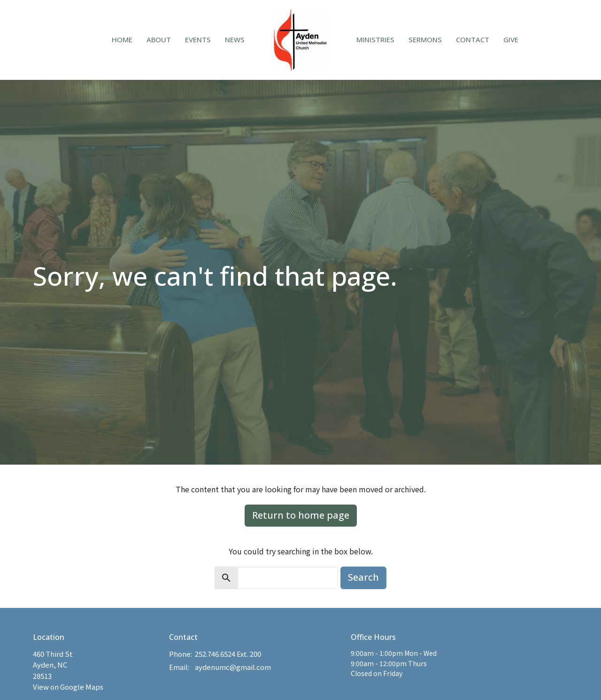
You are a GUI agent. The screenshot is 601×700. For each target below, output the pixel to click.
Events (198, 39)
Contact (473, 39)
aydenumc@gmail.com (233, 667)
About (159, 39)
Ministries (375, 39)
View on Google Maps (68, 687)
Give (511, 39)
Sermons (425, 39)
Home (122, 39)
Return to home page (301, 515)
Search (363, 577)
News (235, 39)
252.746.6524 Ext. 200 (228, 654)
